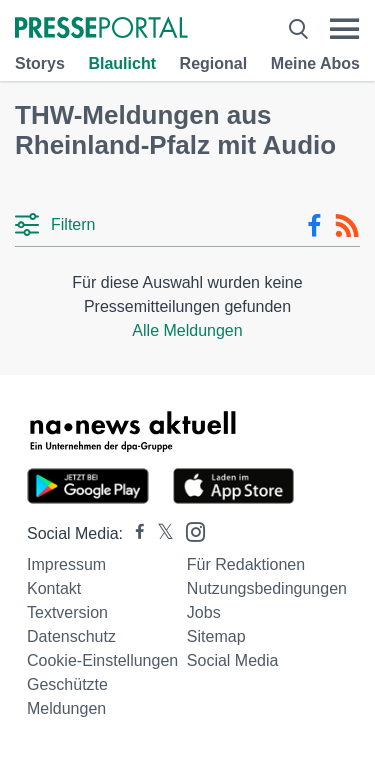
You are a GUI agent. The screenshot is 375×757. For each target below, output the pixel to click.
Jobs (204, 612)
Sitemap (216, 636)
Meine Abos (315, 63)
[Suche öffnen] (298, 29)
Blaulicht (122, 63)
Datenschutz (71, 636)
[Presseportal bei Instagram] (189, 530)
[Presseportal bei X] (159, 533)
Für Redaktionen (246, 564)
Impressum (66, 564)
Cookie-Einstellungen (102, 660)
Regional (214, 63)
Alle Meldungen (187, 330)
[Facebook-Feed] (314, 226)
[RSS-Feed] (347, 226)
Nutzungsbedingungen (267, 588)
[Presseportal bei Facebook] (134, 533)
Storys (40, 63)
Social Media (233, 660)
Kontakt (54, 588)
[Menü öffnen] (344, 29)
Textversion (67, 612)
